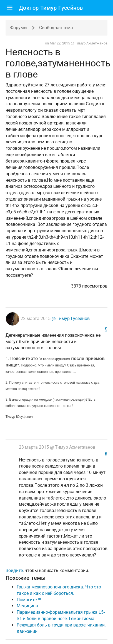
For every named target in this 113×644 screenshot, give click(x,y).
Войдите (14, 571)
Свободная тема (56, 28)
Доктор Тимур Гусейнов (51, 8)
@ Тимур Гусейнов (70, 319)
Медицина (27, 606)
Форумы (19, 28)
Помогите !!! (29, 600)
